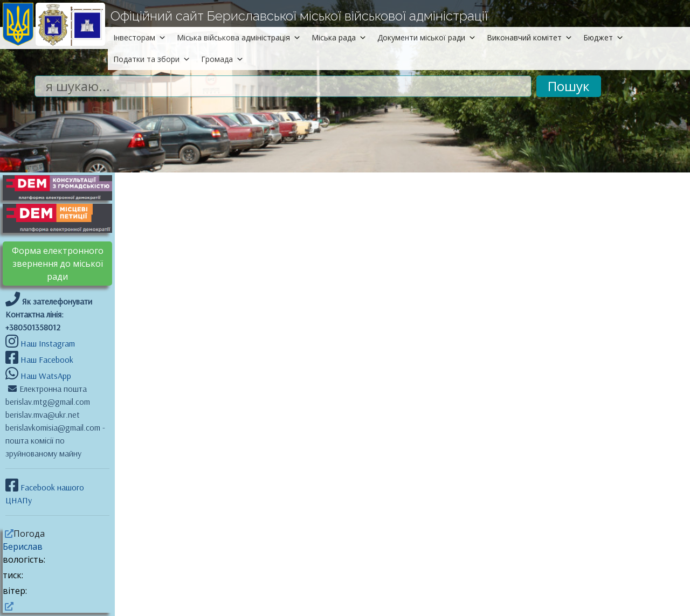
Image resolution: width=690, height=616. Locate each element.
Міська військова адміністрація (239, 37)
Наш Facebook (46, 359)
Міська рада (339, 37)
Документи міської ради (427, 37)
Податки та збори (152, 59)
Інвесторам (140, 37)
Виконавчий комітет (530, 37)
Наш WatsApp (45, 376)
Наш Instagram (48, 343)
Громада (222, 59)
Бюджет (603, 37)
